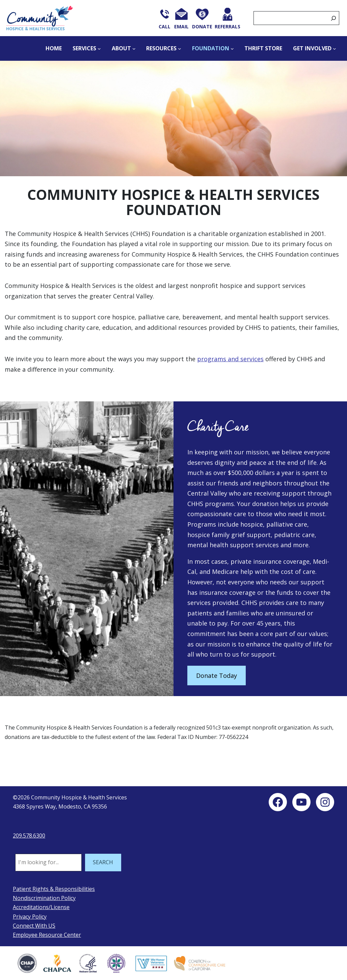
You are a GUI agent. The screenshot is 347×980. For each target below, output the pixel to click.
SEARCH (103, 862)
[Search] (333, 18)
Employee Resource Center (47, 935)
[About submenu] (134, 49)
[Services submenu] (99, 49)
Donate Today (217, 676)
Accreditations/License (41, 907)
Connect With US (34, 926)
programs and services (230, 359)
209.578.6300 (29, 836)
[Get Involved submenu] (335, 49)
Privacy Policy (30, 917)
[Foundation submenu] (232, 49)
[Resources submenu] (180, 49)
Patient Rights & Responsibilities (54, 889)
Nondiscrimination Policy (44, 898)
